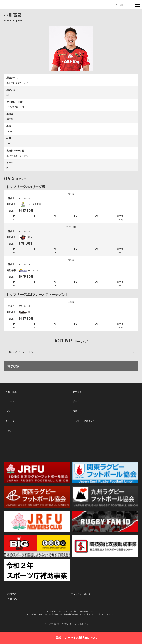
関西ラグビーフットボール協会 (37, 497)
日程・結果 (11, 392)
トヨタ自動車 (30, 204)
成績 (75, 411)
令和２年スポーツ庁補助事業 (37, 570)
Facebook (70, 447)
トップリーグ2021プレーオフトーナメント (37, 295)
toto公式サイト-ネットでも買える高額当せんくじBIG (37, 546)
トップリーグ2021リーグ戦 (26, 187)
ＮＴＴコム (29, 270)
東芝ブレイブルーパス (18, 83)
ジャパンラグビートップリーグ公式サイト (14, 5)
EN (121, 5)
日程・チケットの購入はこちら (76, 638)
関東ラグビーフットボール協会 (105, 473)
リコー (27, 312)
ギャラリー (11, 421)
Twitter (27, 447)
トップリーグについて (84, 421)
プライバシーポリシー (82, 594)
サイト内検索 (128, 5)
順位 (8, 411)
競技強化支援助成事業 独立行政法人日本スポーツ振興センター (105, 546)
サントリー (29, 237)
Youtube (114, 447)
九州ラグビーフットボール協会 (105, 497)
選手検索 (13, 366)
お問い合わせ (14, 599)
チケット (77, 392)
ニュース (10, 401)
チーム (76, 401)
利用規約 (12, 594)
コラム (9, 431)
